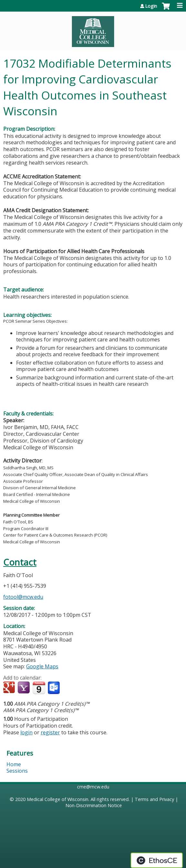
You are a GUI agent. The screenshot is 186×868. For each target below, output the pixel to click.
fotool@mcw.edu (23, 597)
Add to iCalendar (39, 688)
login (26, 732)
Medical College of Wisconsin (58, 799)
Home (14, 764)
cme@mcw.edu (93, 787)
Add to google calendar (10, 688)
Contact (20, 562)
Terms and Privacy (154, 799)
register (50, 732)
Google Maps (42, 666)
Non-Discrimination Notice (94, 805)
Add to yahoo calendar (24, 688)
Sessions (17, 771)
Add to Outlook (54, 688)
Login (151, 6)
